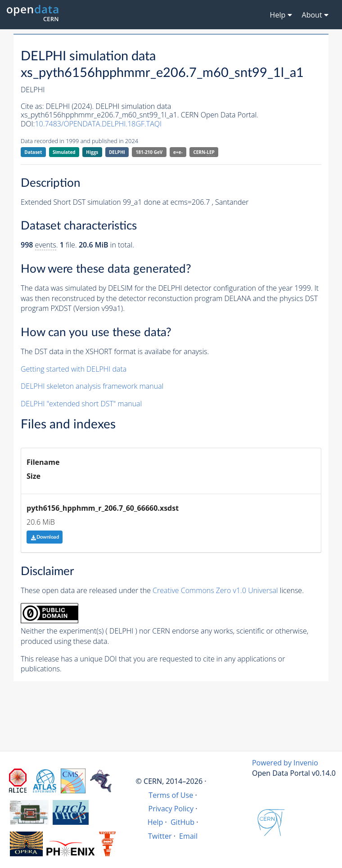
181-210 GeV (149, 152)
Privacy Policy (171, 809)
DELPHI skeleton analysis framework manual (92, 386)
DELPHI (117, 152)
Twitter (160, 836)
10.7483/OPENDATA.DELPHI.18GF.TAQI (98, 124)
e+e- (178, 152)
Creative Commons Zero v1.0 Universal (215, 590)
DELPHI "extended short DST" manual (81, 404)
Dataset (33, 152)
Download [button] (45, 537)
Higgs (92, 152)
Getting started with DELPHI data (74, 369)
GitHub (182, 822)
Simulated (64, 152)
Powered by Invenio (285, 763)
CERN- (204, 152)
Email (188, 836)
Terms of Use (171, 795)
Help (155, 822)
